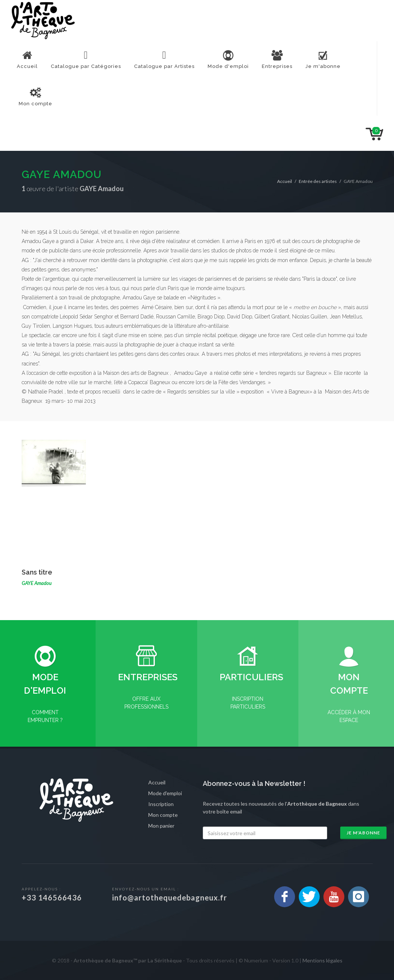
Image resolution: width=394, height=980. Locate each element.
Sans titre (37, 572)
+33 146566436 (52, 897)
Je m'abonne (363, 833)
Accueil (285, 181)
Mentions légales (322, 960)
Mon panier (161, 826)
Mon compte (163, 815)
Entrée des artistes (318, 181)
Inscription (161, 804)
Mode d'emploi (165, 793)
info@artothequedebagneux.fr (170, 897)
